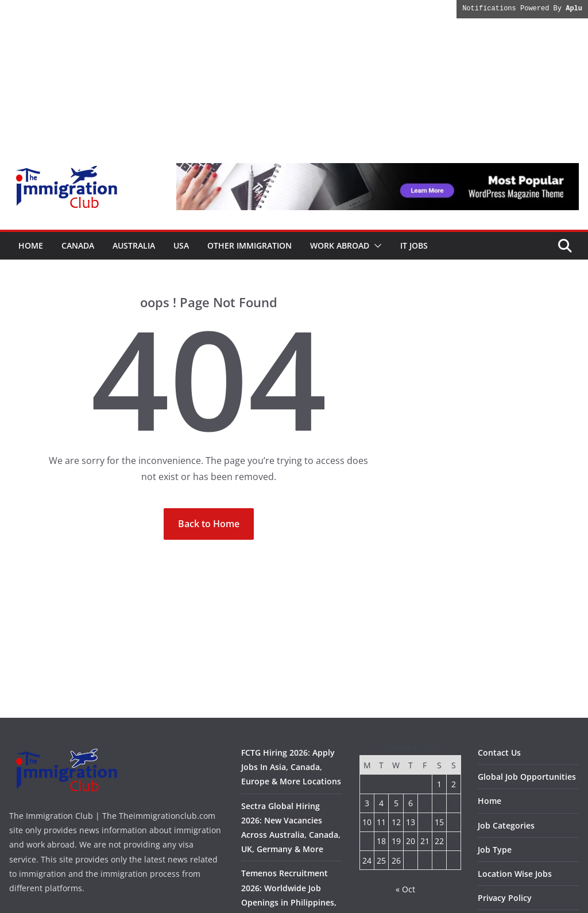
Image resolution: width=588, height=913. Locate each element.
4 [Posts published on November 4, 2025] (381, 803)
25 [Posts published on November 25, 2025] (381, 860)
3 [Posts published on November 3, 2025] (367, 803)
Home (31, 245)
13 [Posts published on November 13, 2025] (411, 822)
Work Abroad (340, 245)
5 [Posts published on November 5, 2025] (396, 803)
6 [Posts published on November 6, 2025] (411, 803)
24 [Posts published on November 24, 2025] (367, 860)
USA (181, 245)
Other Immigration (249, 245)
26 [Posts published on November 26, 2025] (396, 860)
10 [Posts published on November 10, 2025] (367, 822)
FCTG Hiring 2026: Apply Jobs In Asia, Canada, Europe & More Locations (291, 767)
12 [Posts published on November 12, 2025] (396, 822)
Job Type (495, 850)
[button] (376, 246)
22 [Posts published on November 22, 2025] (439, 841)
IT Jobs (414, 245)
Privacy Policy (505, 898)
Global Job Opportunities (527, 777)
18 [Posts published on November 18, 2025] (381, 841)
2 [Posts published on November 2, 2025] (454, 784)
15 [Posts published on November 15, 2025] (439, 822)
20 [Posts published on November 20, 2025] (411, 841)
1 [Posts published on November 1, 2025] (439, 784)
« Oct (405, 889)
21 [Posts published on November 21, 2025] (425, 841)
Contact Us (499, 753)
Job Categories (506, 825)
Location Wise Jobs (515, 874)
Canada (78, 245)
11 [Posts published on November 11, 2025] (381, 822)
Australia (134, 245)
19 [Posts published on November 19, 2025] (396, 841)
